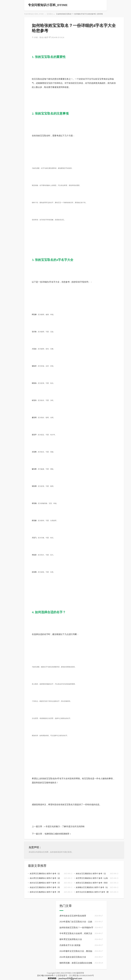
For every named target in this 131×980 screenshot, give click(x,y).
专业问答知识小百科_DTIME (34, 14)
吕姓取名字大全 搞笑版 (70, 945)
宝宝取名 (50, 14)
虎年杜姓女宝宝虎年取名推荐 (73, 916)
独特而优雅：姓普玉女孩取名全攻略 (76, 963)
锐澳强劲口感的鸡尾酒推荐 (57, 834)
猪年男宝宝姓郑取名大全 (71, 939)
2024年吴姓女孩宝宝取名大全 (73, 957)
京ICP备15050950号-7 (46, 976)
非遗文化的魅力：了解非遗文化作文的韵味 (65, 826)
